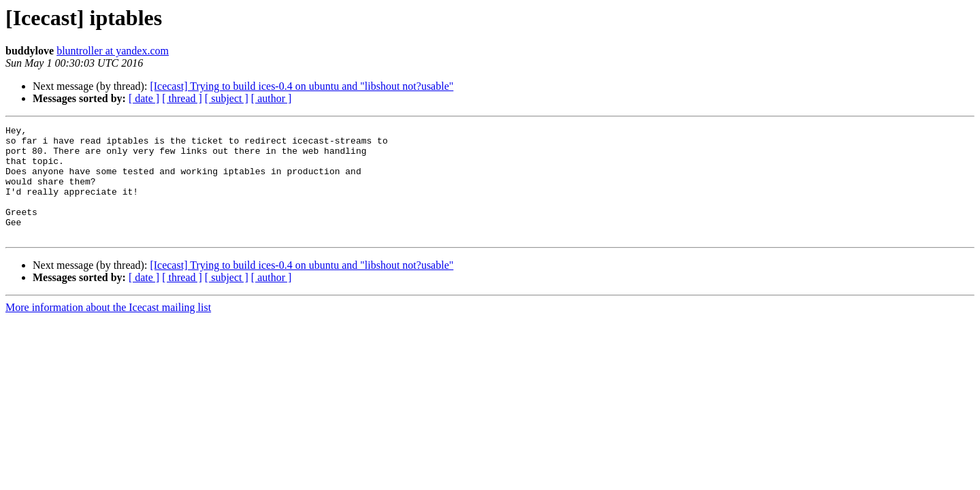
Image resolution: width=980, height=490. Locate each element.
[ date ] (144, 98)
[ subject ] (227, 98)
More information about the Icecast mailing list (108, 330)
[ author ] (272, 98)
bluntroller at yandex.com (113, 51)
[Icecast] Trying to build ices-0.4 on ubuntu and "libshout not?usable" (301, 86)
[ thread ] (182, 98)
